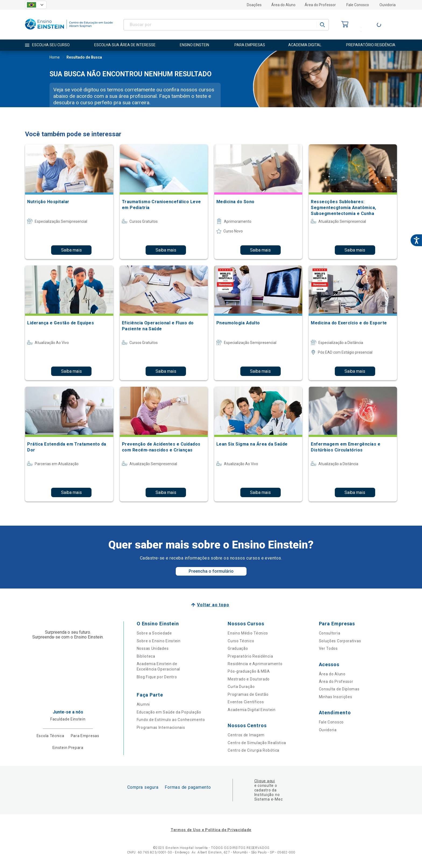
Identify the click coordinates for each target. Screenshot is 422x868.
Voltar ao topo (213, 605)
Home (55, 58)
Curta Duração (241, 687)
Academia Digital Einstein (252, 710)
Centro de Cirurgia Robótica (254, 750)
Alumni (143, 704)
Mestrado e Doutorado (249, 679)
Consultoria (330, 633)
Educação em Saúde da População (169, 712)
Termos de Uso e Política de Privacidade (211, 830)
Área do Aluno (283, 5)
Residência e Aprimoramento (255, 664)
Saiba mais (71, 250)
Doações (254, 5)
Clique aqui (265, 781)
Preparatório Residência (250, 656)
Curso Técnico (241, 641)
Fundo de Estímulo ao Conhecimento (171, 720)
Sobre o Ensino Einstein (159, 641)
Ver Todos (328, 648)
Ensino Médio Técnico (248, 633)
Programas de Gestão (248, 694)
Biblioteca (146, 656)
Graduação (238, 648)
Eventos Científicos (246, 702)
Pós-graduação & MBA (249, 671)
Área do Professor (320, 5)
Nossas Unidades (153, 648)
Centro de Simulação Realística (257, 743)
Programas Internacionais (161, 727)
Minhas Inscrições (336, 697)
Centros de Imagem (246, 735)
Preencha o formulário (211, 571)
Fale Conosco (358, 5)
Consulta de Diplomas (339, 689)
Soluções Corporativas (340, 641)
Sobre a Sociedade (154, 633)
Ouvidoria (388, 5)
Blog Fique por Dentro (157, 677)
